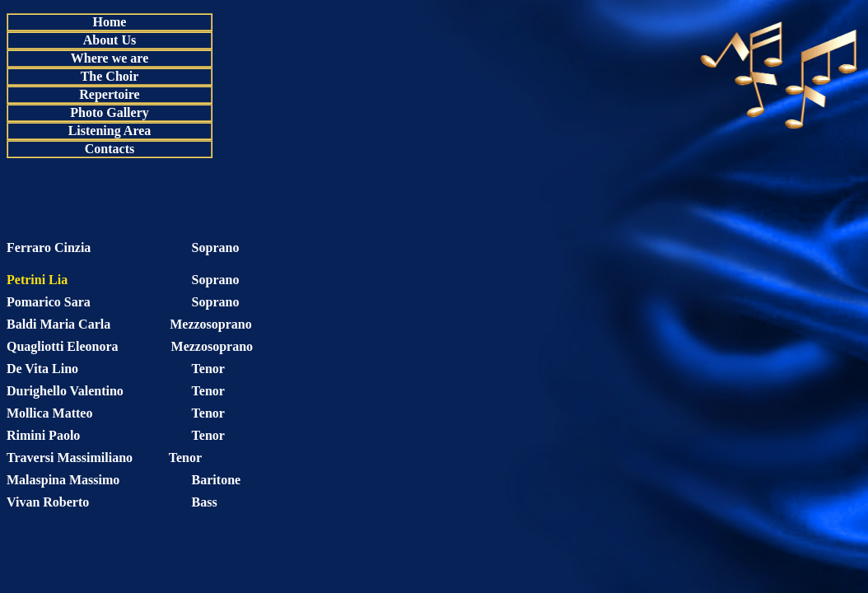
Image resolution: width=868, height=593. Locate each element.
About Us (110, 40)
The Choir (110, 76)
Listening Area (110, 131)
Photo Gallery (110, 112)
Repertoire (109, 94)
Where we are (110, 58)
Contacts (110, 149)
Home (110, 22)
